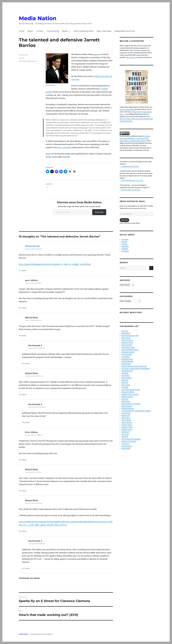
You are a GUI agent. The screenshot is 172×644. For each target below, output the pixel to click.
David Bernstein (127, 359)
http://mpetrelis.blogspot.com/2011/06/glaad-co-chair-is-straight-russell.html (55, 264)
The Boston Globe (126, 121)
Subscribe (99, 212)
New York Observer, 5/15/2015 (132, 181)
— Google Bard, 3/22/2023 (129, 166)
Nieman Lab (126, 416)
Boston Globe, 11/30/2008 (131, 190)
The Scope (125, 434)
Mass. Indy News (104, 31)
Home (22, 31)
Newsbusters (126, 413)
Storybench (126, 432)
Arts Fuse (125, 331)
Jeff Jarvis (125, 383)
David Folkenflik (127, 362)
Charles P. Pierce (127, 340)
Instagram (125, 251)
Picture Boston (127, 423)
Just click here (131, 57)
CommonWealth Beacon (130, 350)
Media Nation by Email (125, 31)
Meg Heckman (127, 406)
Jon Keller (125, 387)
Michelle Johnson (128, 409)
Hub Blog (125, 373)
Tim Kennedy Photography (131, 439)
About (30, 31)
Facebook (125, 239)
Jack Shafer (125, 376)
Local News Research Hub (131, 390)
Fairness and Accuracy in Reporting (134, 366)
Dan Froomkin (127, 354)
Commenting (53, 31)
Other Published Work (83, 31)
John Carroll (126, 385)
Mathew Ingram (127, 397)
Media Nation (38, 18)
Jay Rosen (125, 380)
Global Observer (127, 371)
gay (24, 61)
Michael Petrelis (32, 246)
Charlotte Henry (127, 343)
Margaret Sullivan (128, 392)
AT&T (21, 61)
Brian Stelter (126, 338)
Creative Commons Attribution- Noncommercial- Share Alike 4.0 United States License (135, 139)
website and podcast (127, 110)
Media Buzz (126, 401)
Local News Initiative (142, 119)
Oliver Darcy (126, 418)
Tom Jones (125, 444)
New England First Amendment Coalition (136, 411)
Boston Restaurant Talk (130, 336)
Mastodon (125, 246)
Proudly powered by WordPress (41, 634)
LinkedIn (125, 249)
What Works (126, 448)
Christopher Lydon (128, 347)
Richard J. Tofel (127, 427)
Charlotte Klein (127, 345)
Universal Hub (127, 446)
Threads (124, 244)
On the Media (126, 420)
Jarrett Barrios (32, 61)
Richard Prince (127, 430)
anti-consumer (64, 147)
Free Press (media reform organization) (136, 369)
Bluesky (124, 242)
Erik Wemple (126, 364)
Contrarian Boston (128, 352)
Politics (21, 58)
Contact (40, 31)
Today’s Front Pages (129, 441)
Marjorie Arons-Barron (130, 394)
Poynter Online (127, 425)
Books (65, 31)
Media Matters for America (131, 404)
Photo (48, 154)
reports (96, 54)
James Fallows (127, 378)
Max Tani (125, 399)
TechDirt (125, 437)
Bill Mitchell (126, 333)
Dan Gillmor (126, 357)
